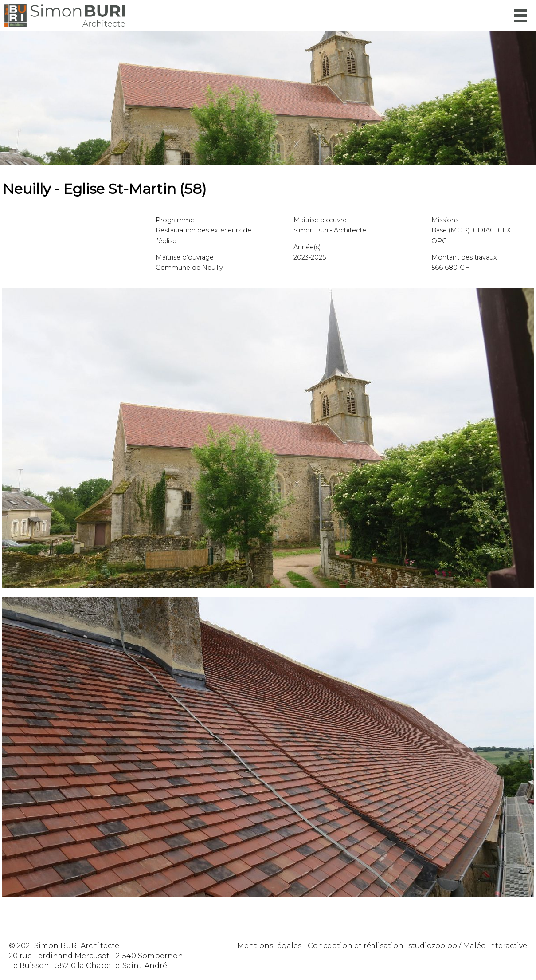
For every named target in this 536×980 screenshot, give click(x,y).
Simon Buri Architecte (65, 16)
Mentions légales (269, 946)
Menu (520, 16)
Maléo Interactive (495, 946)
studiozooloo (433, 946)
